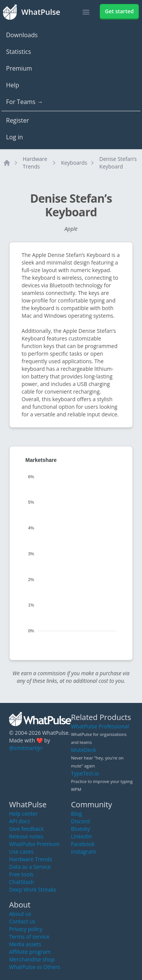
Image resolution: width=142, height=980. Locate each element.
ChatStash (22, 882)
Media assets (25, 944)
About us (20, 914)
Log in (15, 137)
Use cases (21, 852)
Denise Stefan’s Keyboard (118, 163)
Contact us (22, 921)
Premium (19, 68)
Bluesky (81, 829)
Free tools (21, 874)
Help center (23, 814)
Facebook (83, 844)
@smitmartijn (26, 748)
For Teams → (25, 102)
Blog (77, 814)
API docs (20, 821)
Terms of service (29, 937)
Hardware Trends (35, 163)
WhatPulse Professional (100, 726)
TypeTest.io (85, 773)
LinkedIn (82, 836)
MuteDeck (84, 750)
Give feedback (27, 829)
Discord (81, 821)
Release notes (26, 836)
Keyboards (74, 163)
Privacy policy (26, 929)
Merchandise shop (32, 959)
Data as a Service (30, 867)
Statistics (19, 52)
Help (13, 85)
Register (17, 120)
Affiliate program (30, 952)
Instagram (84, 852)
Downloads (22, 35)
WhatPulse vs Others (35, 967)
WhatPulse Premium (34, 844)
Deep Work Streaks (33, 889)
